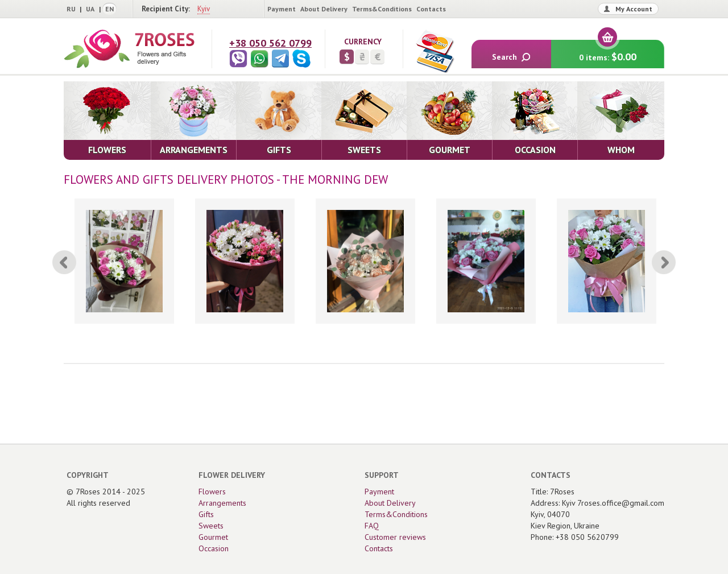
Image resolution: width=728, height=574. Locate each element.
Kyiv (204, 9)
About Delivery (324, 9)
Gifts (206, 514)
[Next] (664, 262)
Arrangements (222, 503)
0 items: (608, 51)
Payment (282, 9)
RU (71, 9)
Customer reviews (395, 537)
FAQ (372, 526)
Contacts (431, 9)
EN (109, 9)
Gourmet (213, 537)
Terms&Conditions (382, 9)
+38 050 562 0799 (270, 43)
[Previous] (64, 262)
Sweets (211, 526)
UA (90, 9)
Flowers (212, 492)
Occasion (214, 548)
